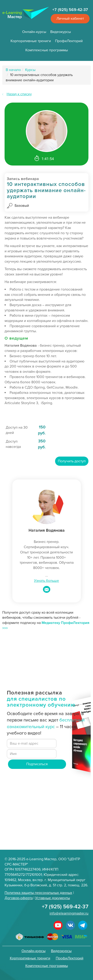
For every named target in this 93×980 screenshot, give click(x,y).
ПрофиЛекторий (69, 41)
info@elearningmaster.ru (69, 913)
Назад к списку (19, 94)
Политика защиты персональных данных (38, 893)
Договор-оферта (19, 898)
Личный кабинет (70, 19)
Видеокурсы (61, 32)
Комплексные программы (47, 50)
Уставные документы (53, 898)
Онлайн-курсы (34, 32)
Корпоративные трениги (31, 41)
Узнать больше (46, 581)
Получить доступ (72, 461)
